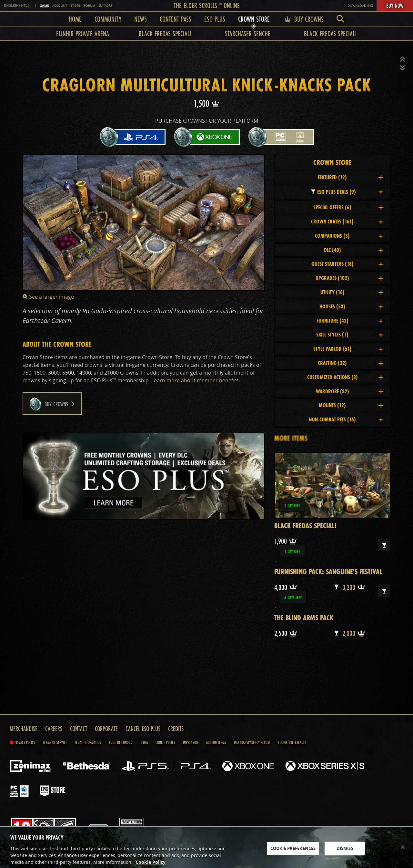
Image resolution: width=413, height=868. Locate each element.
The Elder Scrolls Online (207, 5)
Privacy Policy (22, 742)
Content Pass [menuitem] (176, 19)
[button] (403, 59)
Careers (54, 729)
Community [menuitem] (108, 19)
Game (44, 5)
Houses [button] (352, 306)
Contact (79, 729)
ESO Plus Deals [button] (347, 192)
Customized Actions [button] (346, 377)
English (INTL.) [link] (17, 6)
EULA (145, 742)
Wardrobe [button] (350, 391)
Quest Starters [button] (348, 264)
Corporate (106, 729)
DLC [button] (354, 250)
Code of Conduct (121, 742)
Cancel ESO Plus (143, 729)
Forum (90, 6)
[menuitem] (340, 19)
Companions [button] (349, 236)
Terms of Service (55, 742)
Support (106, 6)
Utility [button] (352, 292)
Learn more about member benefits (195, 380)
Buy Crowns (52, 404)
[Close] (403, 852)
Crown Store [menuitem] (254, 19)
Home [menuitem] (75, 19)
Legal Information (88, 742)
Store (76, 6)
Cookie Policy (165, 742)
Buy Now (395, 5)
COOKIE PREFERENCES (293, 852)
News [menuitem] (141, 19)
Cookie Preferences (292, 742)
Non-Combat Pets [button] (346, 419)
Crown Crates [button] (347, 221)
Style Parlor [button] (349, 349)
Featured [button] (351, 177)
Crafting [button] (351, 363)
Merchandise (24, 729)
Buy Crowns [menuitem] (303, 19)
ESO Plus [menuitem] (215, 19)
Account (60, 6)
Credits (176, 729)
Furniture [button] (350, 320)
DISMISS (345, 852)
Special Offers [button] (348, 207)
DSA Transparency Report (252, 742)
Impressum (191, 742)
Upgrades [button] (350, 278)
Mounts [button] (351, 405)
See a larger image (48, 297)
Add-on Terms (216, 742)
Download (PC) (360, 6)
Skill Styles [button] (350, 334)
